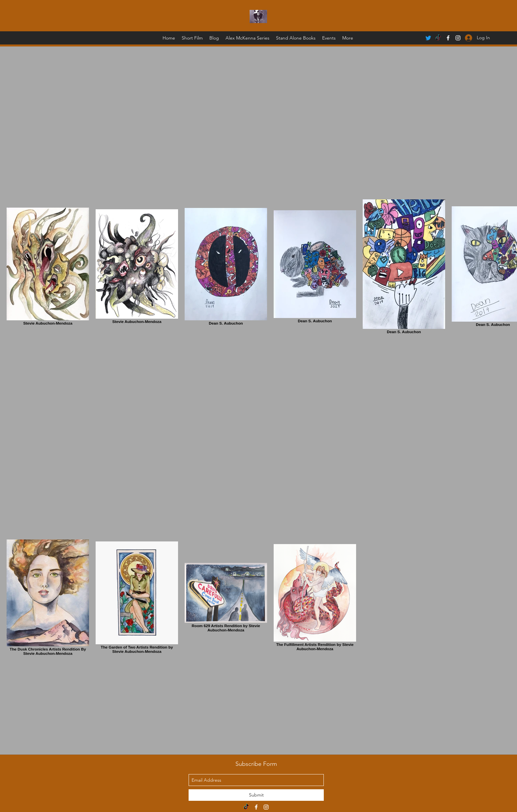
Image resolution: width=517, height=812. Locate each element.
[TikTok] (438, 38)
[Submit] (256, 795)
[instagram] (266, 807)
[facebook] (448, 38)
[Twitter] (428, 38)
